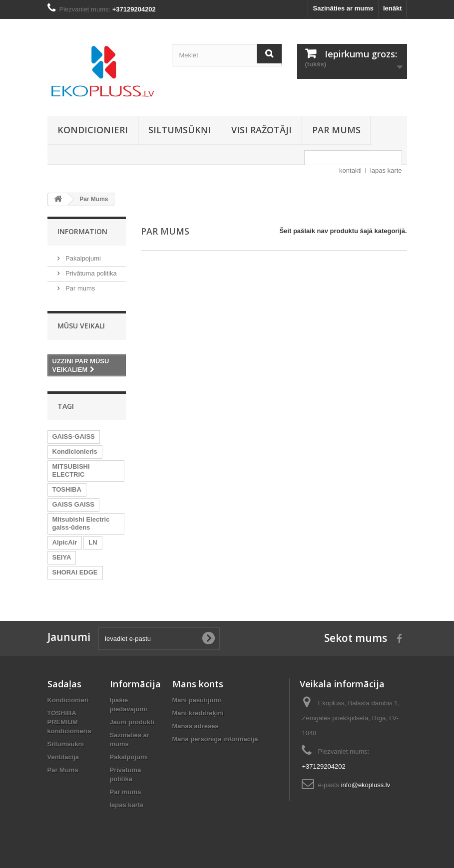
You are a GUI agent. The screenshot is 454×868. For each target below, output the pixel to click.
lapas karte (386, 170)
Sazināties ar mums (343, 8)
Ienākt (393, 8)
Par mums (336, 130)
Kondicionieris (75, 451)
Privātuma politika (90, 273)
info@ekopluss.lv (366, 785)
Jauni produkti (132, 722)
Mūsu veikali (81, 326)
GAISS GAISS (74, 504)
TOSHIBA (67, 489)
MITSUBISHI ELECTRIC (71, 470)
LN (93, 542)
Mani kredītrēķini (198, 713)
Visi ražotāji (261, 130)
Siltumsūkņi (180, 130)
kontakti (350, 170)
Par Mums (63, 770)
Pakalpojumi (82, 258)
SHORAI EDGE (75, 572)
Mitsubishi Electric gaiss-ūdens (81, 523)
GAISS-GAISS (74, 436)
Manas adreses (196, 726)
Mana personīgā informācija (215, 739)
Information (82, 231)
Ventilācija (63, 757)
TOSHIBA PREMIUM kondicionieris (69, 722)
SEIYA (62, 557)
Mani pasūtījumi (197, 700)
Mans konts (198, 684)
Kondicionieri (93, 130)
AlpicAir (65, 542)
